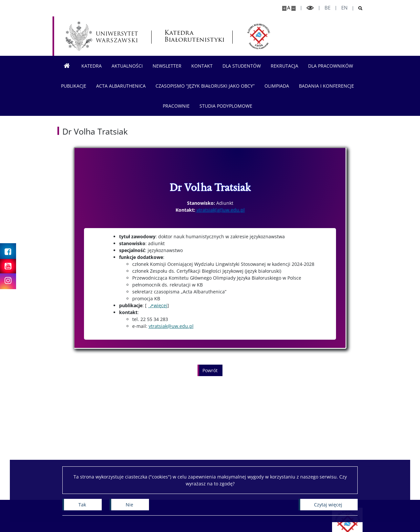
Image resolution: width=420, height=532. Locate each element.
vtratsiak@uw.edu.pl (171, 326)
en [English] (344, 8)
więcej (160, 305)
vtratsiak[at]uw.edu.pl (221, 210)
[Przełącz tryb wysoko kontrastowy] (310, 8)
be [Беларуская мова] (327, 8)
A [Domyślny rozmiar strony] (289, 8)
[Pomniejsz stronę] (294, 8)
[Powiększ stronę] (284, 8)
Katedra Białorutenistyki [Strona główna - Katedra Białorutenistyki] (192, 36)
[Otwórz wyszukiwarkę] (358, 8)
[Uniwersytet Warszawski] (102, 36)
